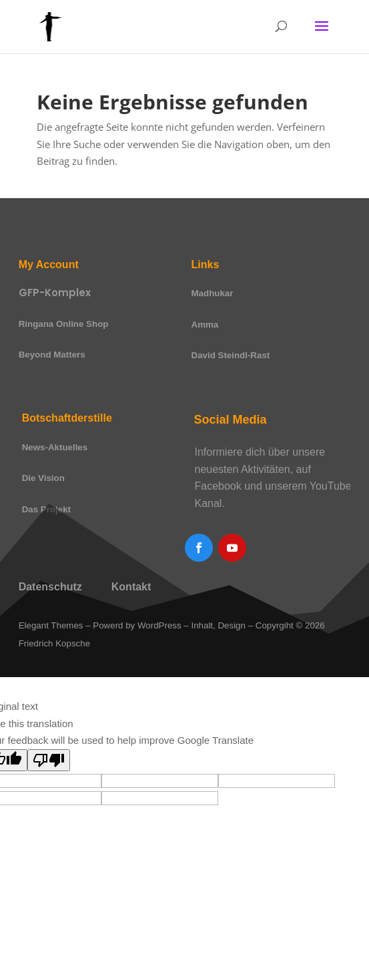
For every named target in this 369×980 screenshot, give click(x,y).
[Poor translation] (49, 760)
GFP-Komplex (55, 293)
